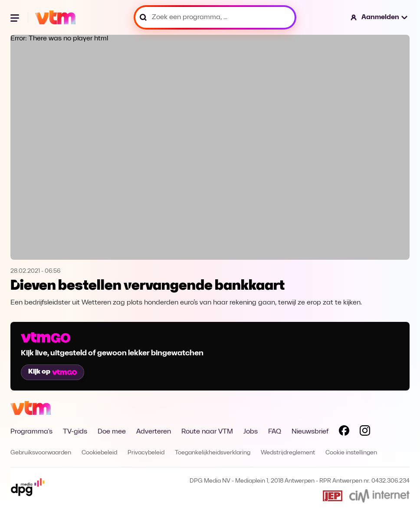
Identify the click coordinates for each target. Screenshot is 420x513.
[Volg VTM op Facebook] (344, 432)
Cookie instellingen (351, 453)
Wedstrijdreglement (288, 453)
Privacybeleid (146, 453)
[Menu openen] (16, 17)
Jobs (251, 432)
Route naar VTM (207, 432)
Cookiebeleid (99, 453)
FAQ (275, 432)
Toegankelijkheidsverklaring (213, 453)
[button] (379, 17)
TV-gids (75, 432)
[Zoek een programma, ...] (215, 17)
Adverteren (154, 432)
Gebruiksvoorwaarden (41, 453)
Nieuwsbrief (310, 432)
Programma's (31, 432)
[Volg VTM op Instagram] (365, 432)
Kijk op (52, 372)
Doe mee (112, 432)
